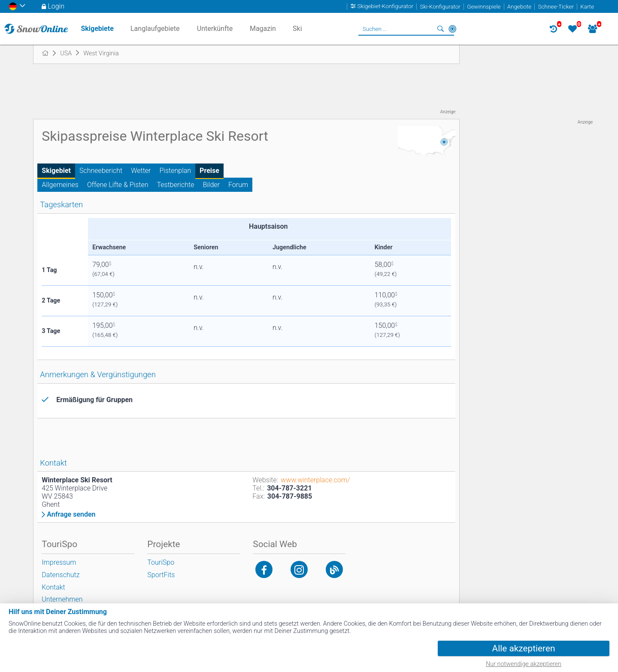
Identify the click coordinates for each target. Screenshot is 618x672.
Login (56, 6)
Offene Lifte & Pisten (118, 185)
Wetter (141, 171)
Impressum (59, 562)
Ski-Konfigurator (440, 7)
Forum (238, 185)
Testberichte (176, 185)
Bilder (211, 185)
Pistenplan (176, 171)
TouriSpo (161, 562)
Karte (587, 7)
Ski (297, 29)
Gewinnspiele (484, 7)
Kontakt (53, 587)
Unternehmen (62, 599)
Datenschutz (61, 575)
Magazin (263, 29)
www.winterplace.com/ (315, 480)
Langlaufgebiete (155, 29)
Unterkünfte (215, 29)
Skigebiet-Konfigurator (386, 7)
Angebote (519, 7)
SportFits (161, 575)
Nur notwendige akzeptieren (524, 664)
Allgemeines (60, 185)
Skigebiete (97, 29)
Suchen (440, 29)
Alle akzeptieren (524, 648)
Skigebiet (56, 171)
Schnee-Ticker (556, 7)
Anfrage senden (71, 515)
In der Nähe (452, 29)
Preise (209, 171)
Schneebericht (101, 171)
